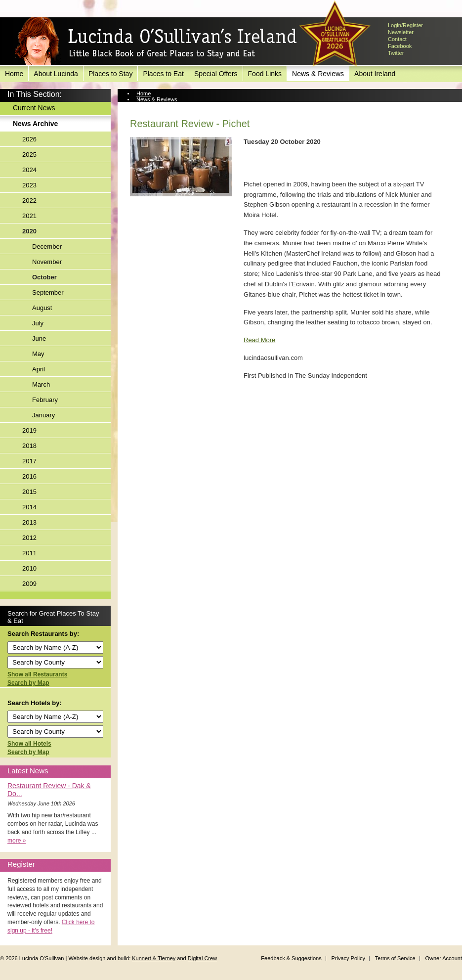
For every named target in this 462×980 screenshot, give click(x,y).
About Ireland (375, 74)
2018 (29, 446)
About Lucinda (56, 74)
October (44, 277)
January (43, 415)
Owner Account (443, 958)
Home (14, 74)
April (39, 369)
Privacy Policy (348, 958)
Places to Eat (163, 74)
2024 (29, 170)
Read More (259, 340)
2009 (29, 584)
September (48, 292)
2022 (29, 200)
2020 (29, 231)
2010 (29, 568)
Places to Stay (111, 74)
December (47, 246)
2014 (29, 507)
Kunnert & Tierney (154, 958)
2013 (29, 522)
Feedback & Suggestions (291, 958)
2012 (29, 538)
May (38, 354)
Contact (397, 39)
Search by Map (28, 683)
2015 (29, 492)
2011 (29, 553)
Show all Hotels (29, 744)
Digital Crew (202, 958)
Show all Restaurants (37, 674)
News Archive (35, 124)
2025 (29, 155)
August (42, 308)
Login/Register (405, 25)
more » (17, 841)
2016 (29, 476)
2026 (29, 139)
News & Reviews (318, 74)
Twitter (396, 53)
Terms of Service (395, 958)
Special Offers (216, 74)
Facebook (400, 46)
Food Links (265, 74)
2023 (29, 185)
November (47, 262)
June (39, 338)
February (45, 400)
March (41, 384)
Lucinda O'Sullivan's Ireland (156, 42)
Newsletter (401, 32)
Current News (34, 108)
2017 (29, 461)
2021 (29, 216)
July (38, 323)
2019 (29, 430)
